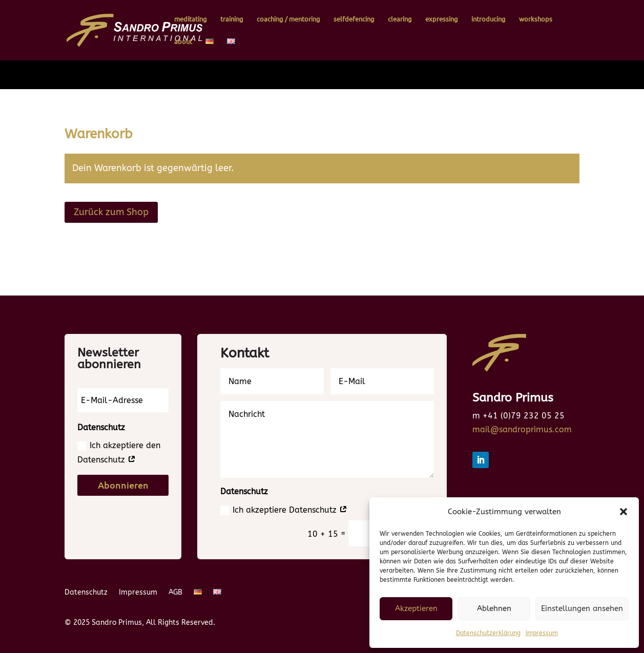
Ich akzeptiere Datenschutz (284, 510)
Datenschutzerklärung (488, 633)
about (183, 42)
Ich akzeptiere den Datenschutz (119, 452)
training (232, 19)
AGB (175, 593)
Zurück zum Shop (111, 212)
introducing (489, 19)
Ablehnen (494, 608)
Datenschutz (86, 593)
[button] (624, 512)
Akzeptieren (416, 608)
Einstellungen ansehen (582, 608)
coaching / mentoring (288, 19)
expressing (442, 19)
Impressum (542, 633)
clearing (400, 19)
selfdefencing (354, 19)
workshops (536, 19)
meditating (191, 19)
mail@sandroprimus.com (522, 429)
